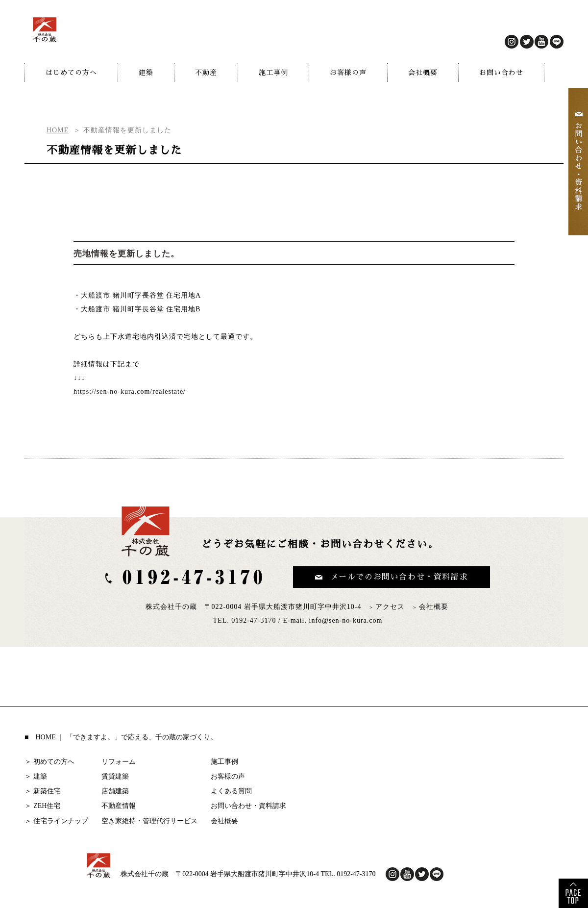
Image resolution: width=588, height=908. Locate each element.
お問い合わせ (501, 73)
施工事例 (273, 73)
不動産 (206, 73)
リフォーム (119, 762)
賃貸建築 (115, 776)
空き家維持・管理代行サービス (149, 821)
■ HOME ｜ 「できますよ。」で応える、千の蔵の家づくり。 (121, 737)
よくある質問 (231, 791)
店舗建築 (115, 791)
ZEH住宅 (47, 806)
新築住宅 (47, 791)
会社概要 (423, 73)
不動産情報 (119, 806)
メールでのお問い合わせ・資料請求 (399, 577)
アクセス (390, 607)
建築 (146, 73)
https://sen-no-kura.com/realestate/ (130, 391)
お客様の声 (348, 73)
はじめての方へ (71, 73)
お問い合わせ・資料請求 (248, 806)
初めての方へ (54, 762)
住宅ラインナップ (61, 821)
